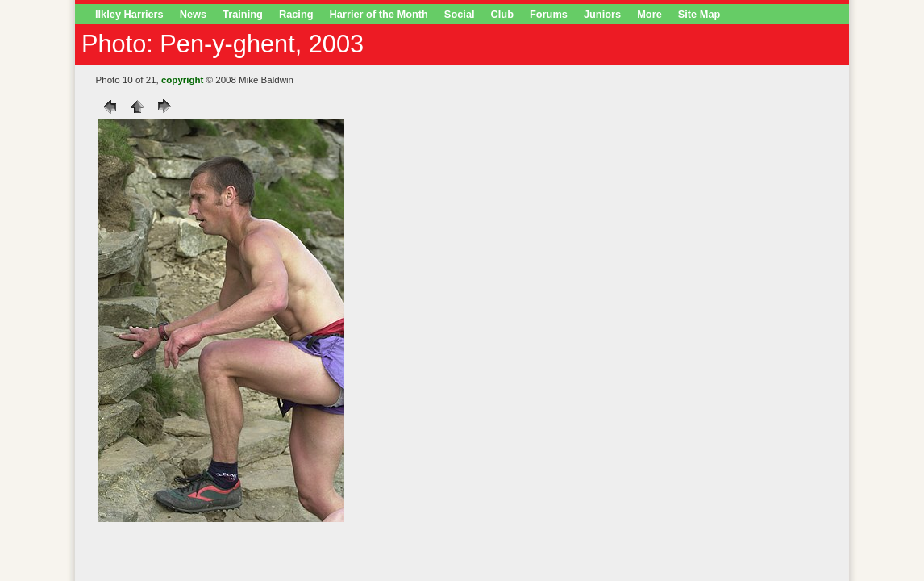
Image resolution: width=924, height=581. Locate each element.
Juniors (602, 14)
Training (243, 14)
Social (460, 14)
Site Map (699, 14)
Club (502, 14)
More (649, 14)
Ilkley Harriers (129, 14)
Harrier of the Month (379, 14)
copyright (182, 80)
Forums (549, 14)
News (193, 14)
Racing (296, 14)
